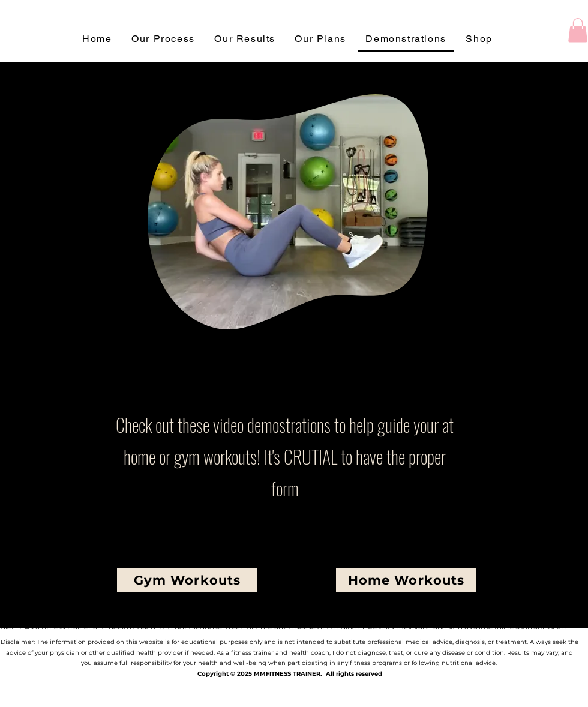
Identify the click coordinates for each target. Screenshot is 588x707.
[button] (578, 30)
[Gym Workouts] (187, 580)
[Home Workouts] (406, 580)
